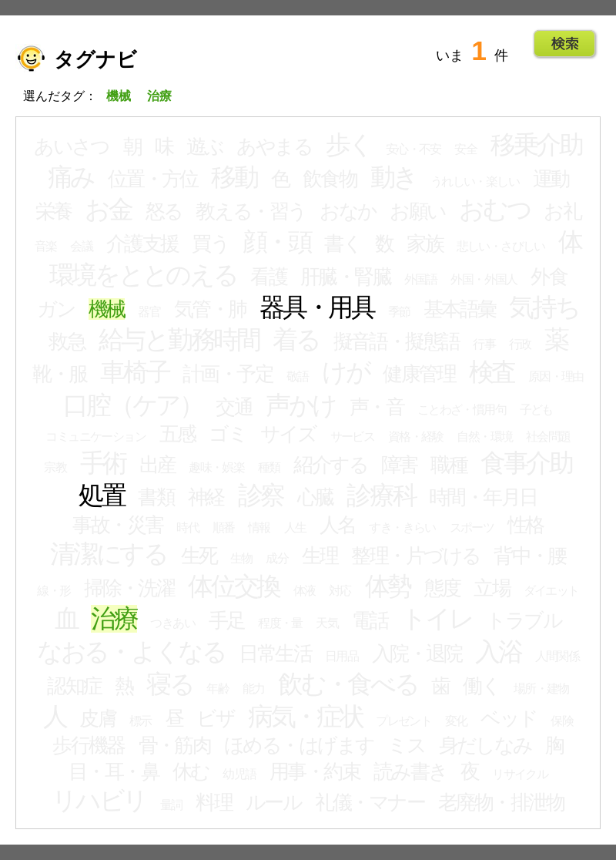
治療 (114, 619)
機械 (107, 309)
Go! (565, 44)
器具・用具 (317, 307)
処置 (102, 496)
